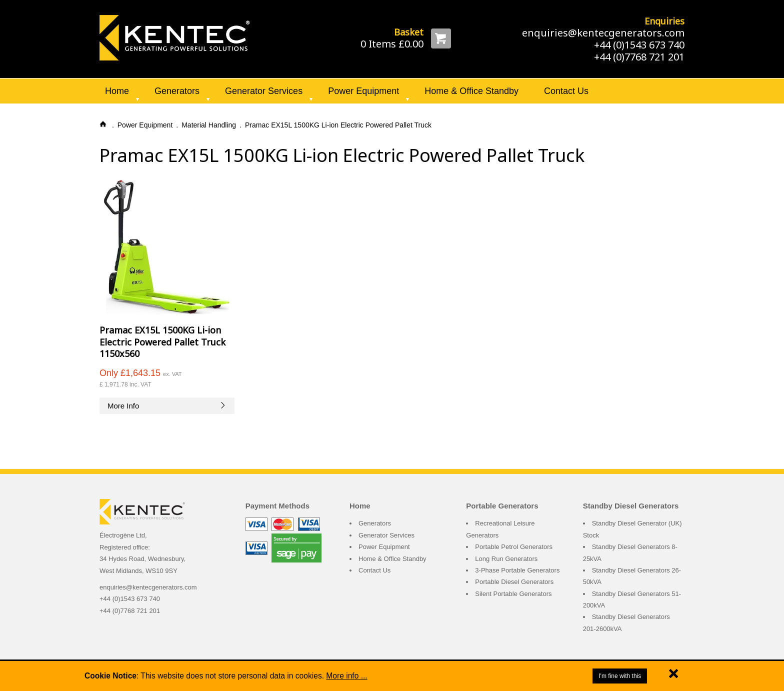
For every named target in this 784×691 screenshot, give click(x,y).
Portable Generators (502, 506)
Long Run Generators (506, 559)
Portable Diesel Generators (514, 582)
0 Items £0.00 (392, 44)
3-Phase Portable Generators (517, 570)
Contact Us (566, 91)
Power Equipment (363, 91)
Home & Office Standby (471, 91)
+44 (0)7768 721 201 (639, 57)
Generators (177, 91)
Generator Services (264, 91)
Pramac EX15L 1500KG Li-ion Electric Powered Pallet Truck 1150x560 (162, 342)
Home (117, 91)
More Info (167, 406)
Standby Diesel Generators (631, 506)
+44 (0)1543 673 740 (639, 45)
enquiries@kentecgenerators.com (603, 33)
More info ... (346, 676)
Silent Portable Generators (513, 594)
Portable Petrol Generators (514, 547)
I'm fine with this (620, 676)
